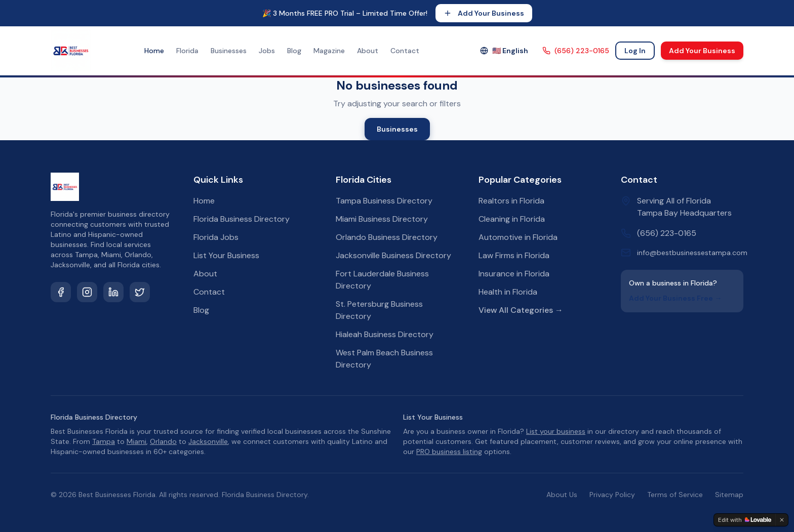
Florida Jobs (216, 237)
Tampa (104, 441)
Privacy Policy (612, 495)
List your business (556, 431)
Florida (187, 51)
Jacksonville (208, 441)
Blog (294, 51)
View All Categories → (521, 310)
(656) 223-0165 (576, 51)
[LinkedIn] (113, 292)
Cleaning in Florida (512, 219)
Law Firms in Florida (514, 255)
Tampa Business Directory (384, 201)
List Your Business (226, 255)
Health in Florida (508, 292)
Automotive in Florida (518, 237)
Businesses (229, 51)
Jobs (267, 51)
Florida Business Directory (242, 219)
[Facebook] (61, 292)
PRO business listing (449, 452)
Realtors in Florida (511, 201)
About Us (562, 495)
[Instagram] (87, 292)
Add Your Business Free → (675, 298)
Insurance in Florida (514, 274)
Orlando (163, 441)
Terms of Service (675, 495)
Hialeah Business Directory (385, 334)
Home (154, 51)
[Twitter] (140, 292)
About (368, 51)
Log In (635, 51)
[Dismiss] (782, 520)
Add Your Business (484, 13)
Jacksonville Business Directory (393, 255)
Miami (136, 441)
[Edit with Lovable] (745, 520)
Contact (405, 51)
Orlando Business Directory (387, 237)
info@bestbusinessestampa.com (692, 253)
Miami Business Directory (382, 219)
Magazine (329, 51)
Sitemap (729, 495)
